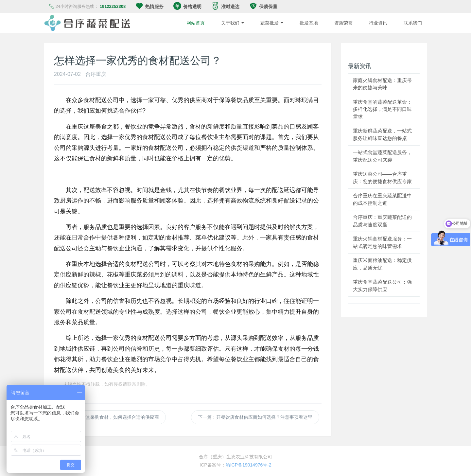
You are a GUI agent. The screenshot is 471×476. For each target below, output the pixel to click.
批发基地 (309, 23)
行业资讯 (378, 23)
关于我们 (233, 23)
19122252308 (113, 6)
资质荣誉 (343, 23)
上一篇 (111, 417)
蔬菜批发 (272, 23)
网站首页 (196, 23)
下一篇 (255, 417)
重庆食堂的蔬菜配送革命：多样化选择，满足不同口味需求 (382, 109)
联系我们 (413, 23)
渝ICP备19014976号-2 (249, 465)
